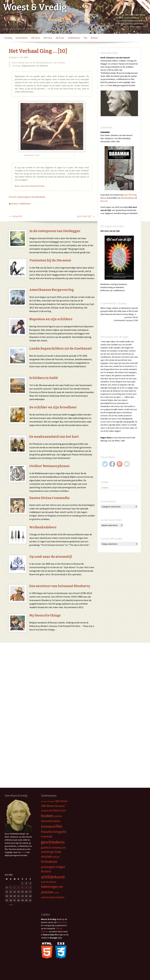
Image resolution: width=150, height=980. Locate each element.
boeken (94, 38)
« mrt (11, 905)
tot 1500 (56, 893)
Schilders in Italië (44, 378)
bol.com (104, 201)
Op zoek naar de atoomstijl (51, 557)
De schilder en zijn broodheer (53, 407)
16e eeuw (44, 801)
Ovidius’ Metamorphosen (49, 466)
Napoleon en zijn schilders (51, 319)
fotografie (60, 832)
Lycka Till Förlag (130, 195)
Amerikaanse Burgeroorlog (52, 290)
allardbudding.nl (128, 198)
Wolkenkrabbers (43, 527)
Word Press (62, 922)
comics (58, 816)
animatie (45, 811)
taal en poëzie (49, 882)
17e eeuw (51, 801)
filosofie (47, 832)
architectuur (57, 810)
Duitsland (48, 826)
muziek (46, 856)
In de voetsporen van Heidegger (55, 231)
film (85, 38)
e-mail (106, 85)
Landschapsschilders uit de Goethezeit (61, 348)
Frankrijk (47, 836)
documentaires (51, 821)
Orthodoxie (49, 862)
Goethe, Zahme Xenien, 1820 (135, 27)
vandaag (8, 38)
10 (30, 887)
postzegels (48, 867)
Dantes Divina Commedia (49, 498)
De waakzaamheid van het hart (54, 437)
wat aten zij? (86, 216)
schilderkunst (74, 38)
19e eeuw (48, 38)
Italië (58, 852)
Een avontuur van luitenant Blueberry (60, 586)
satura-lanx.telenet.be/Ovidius (32, 186)
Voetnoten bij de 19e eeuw (50, 260)
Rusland (46, 871)
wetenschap (47, 897)
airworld (15, 216)
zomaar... (60, 897)
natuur (56, 857)
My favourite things (45, 615)
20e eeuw (60, 38)
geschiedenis (22, 38)
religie (60, 867)
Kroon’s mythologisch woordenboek (27, 197)
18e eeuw (36, 38)
